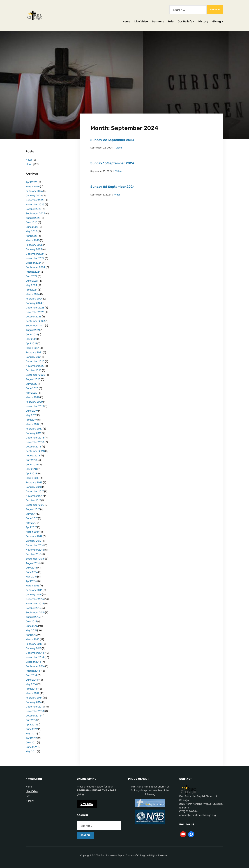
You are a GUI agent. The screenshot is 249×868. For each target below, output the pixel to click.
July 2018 (31, 460)
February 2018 (34, 483)
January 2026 (34, 196)
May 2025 (31, 231)
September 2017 (35, 505)
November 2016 (35, 550)
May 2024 (31, 285)
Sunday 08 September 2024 (113, 187)
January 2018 (34, 487)
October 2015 (33, 608)
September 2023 (35, 321)
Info (171, 22)
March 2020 (33, 397)
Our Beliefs (185, 22)
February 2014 (34, 698)
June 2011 (32, 747)
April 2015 (31, 635)
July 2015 (31, 621)
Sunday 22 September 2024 (112, 140)
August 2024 (33, 272)
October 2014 (33, 662)
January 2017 (34, 541)
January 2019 (34, 433)
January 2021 (34, 357)
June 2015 (32, 626)
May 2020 (31, 393)
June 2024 (32, 281)
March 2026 (33, 187)
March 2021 (32, 348)
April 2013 (31, 725)
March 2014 (33, 693)
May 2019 (31, 415)
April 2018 (31, 474)
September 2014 (35, 666)
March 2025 (33, 240)
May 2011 (31, 752)
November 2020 (35, 366)
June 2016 (32, 572)
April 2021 (31, 344)
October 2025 (34, 209)
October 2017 (33, 500)
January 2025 (34, 249)
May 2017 (31, 523)
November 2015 (35, 604)
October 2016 (33, 554)
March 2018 (33, 478)
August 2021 (33, 330)
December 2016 (35, 545)
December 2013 (35, 707)
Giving (217, 22)
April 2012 (31, 738)
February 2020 (34, 402)
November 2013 (35, 711)
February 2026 (34, 191)
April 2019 (31, 420)
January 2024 (34, 303)
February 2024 (34, 299)
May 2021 (31, 339)
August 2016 (33, 563)
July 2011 (31, 743)
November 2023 (35, 312)
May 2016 (31, 577)
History (203, 22)
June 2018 (32, 465)
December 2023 (35, 308)
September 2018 (35, 451)
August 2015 (33, 617)
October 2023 (34, 317)
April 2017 (31, 527)
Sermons (158, 22)
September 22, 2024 (102, 148)
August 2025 (33, 218)
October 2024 (34, 263)
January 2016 (34, 595)
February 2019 (34, 429)
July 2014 (31, 675)
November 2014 (35, 657)
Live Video (141, 22)
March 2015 (32, 639)
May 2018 (31, 469)
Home (126, 22)
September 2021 (35, 326)
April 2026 (31, 182)
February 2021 (34, 352)
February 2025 (34, 245)
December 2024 (35, 254)
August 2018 (33, 456)
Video (119, 148)
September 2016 (35, 559)
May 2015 (31, 630)
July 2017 (31, 514)
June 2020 (32, 388)
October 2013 (33, 716)
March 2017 (32, 532)
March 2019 (32, 424)
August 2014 (33, 671)
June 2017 (32, 518)
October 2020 (34, 370)
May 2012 (31, 734)
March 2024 (33, 294)
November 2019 (35, 406)
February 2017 (34, 536)
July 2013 (31, 720)
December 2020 (35, 361)
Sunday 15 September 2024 (112, 163)
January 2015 (34, 648)
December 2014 (35, 653)
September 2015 (35, 613)
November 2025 (35, 205)
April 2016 (31, 581)
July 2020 (32, 384)
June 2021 (32, 335)
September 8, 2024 (101, 195)
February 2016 (34, 590)
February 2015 (34, 644)
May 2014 (31, 684)
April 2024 (32, 290)
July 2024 (32, 276)
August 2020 (33, 379)
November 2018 (35, 442)
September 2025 (35, 214)
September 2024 (35, 267)
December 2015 (35, 599)
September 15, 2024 (101, 171)
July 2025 (31, 222)
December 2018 (35, 438)
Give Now (87, 804)
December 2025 (35, 200)
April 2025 (31, 236)
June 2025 (32, 227)
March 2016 (32, 586)
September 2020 (35, 375)
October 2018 (33, 447)
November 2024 (35, 258)
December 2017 (35, 491)
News (29, 160)
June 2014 (32, 680)
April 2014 (31, 689)
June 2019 (32, 411)
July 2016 (31, 568)
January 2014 (34, 702)
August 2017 (33, 509)
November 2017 (35, 496)
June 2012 (32, 729)
